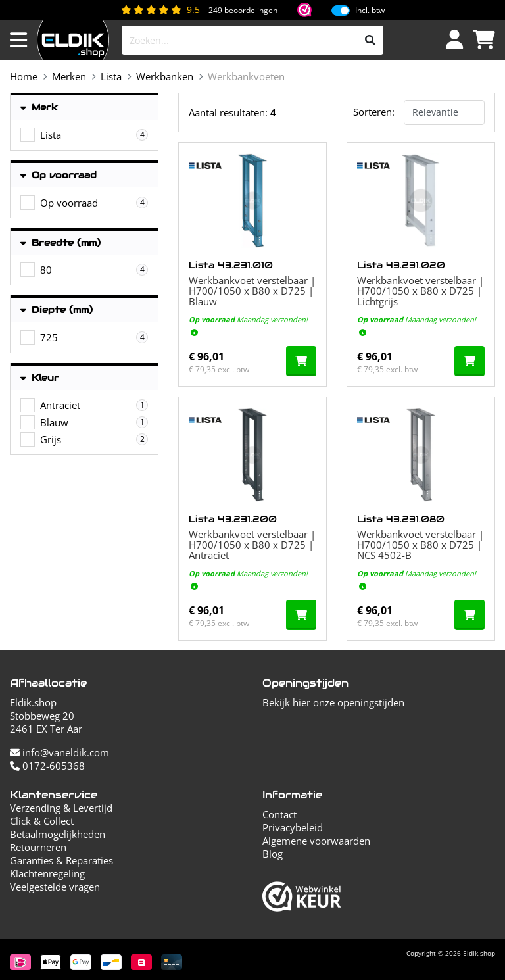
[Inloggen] (454, 40)
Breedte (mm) (60, 243)
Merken (69, 76)
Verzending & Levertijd (61, 808)
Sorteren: (374, 112)
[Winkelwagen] (484, 40)
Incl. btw (370, 11)
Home (24, 76)
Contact (279, 814)
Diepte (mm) (57, 310)
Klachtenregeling (47, 873)
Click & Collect (42, 821)
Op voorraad (59, 175)
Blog (273, 854)
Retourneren (38, 847)
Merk (39, 108)
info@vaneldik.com (60, 752)
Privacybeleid (293, 827)
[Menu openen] (18, 40)
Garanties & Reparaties (61, 860)
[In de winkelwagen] (301, 361)
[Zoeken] (370, 40)
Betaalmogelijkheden (58, 834)
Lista (111, 76)
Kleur (40, 378)
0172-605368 (47, 766)
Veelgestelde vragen (55, 887)
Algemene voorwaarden (316, 841)
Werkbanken (165, 76)
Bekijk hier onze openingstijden (333, 702)
